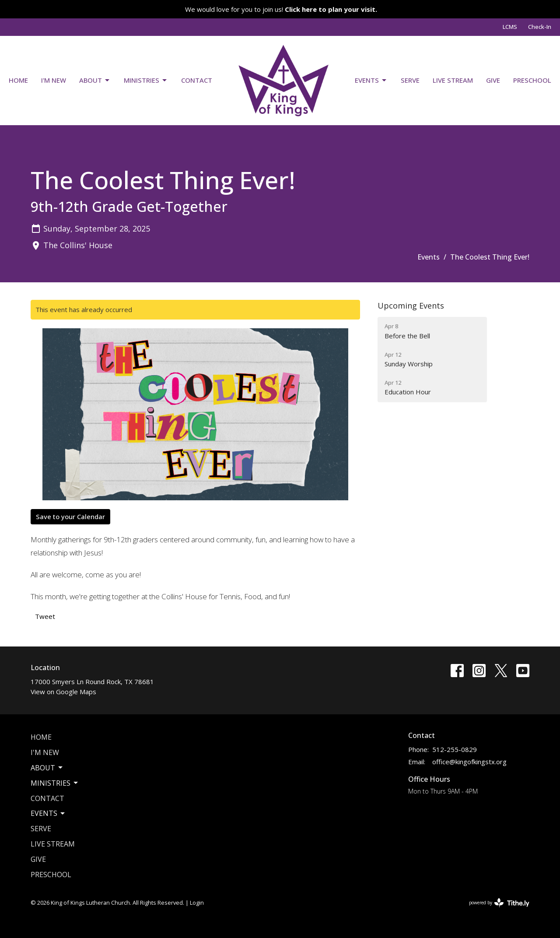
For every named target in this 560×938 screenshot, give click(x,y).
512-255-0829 (455, 749)
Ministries (146, 80)
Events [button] (48, 813)
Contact (197, 80)
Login (197, 903)
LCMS (510, 27)
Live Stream (453, 80)
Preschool (532, 80)
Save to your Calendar (70, 516)
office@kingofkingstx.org (469, 762)
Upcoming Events (411, 306)
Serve (410, 80)
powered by (499, 903)
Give (493, 80)
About (95, 80)
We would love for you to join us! (281, 9)
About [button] (47, 768)
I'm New (54, 80)
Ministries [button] (55, 783)
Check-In (540, 27)
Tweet (45, 616)
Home (18, 80)
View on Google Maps (63, 692)
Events (371, 80)
